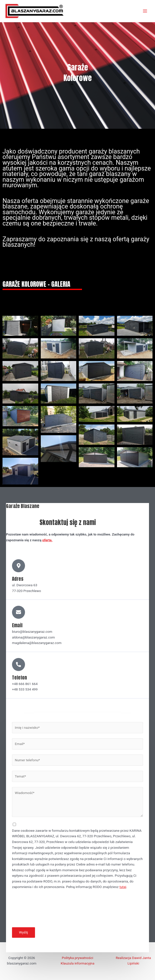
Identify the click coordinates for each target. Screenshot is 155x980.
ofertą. (47, 541)
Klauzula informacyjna (78, 963)
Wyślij (23, 933)
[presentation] (50, 911)
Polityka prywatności (77, 958)
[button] (20, 327)
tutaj (123, 888)
